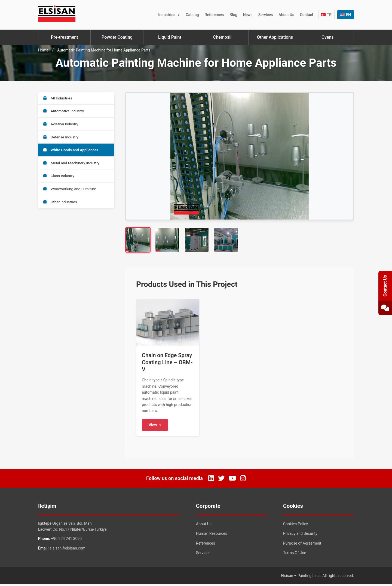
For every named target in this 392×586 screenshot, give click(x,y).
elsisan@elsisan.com (68, 550)
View (155, 427)
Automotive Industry (64, 112)
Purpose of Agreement (302, 545)
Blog (233, 15)
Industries (167, 15)
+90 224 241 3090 (66, 541)
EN (346, 15)
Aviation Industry (62, 126)
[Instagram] (243, 480)
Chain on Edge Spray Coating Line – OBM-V (167, 364)
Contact (307, 15)
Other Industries (61, 207)
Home (43, 50)
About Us (286, 15)
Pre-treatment (65, 37)
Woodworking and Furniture (71, 194)
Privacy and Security (300, 535)
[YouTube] (232, 480)
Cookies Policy (295, 526)
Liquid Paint (170, 37)
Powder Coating (117, 37)
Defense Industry (62, 139)
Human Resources (212, 535)
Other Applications (275, 37)
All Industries (58, 98)
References (214, 15)
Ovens (328, 37)
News (248, 15)
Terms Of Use (295, 555)
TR (327, 15)
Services (266, 15)
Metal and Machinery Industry (72, 166)
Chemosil (222, 37)
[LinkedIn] (211, 480)
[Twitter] (221, 480)
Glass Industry (59, 180)
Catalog (192, 15)
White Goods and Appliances (72, 153)
